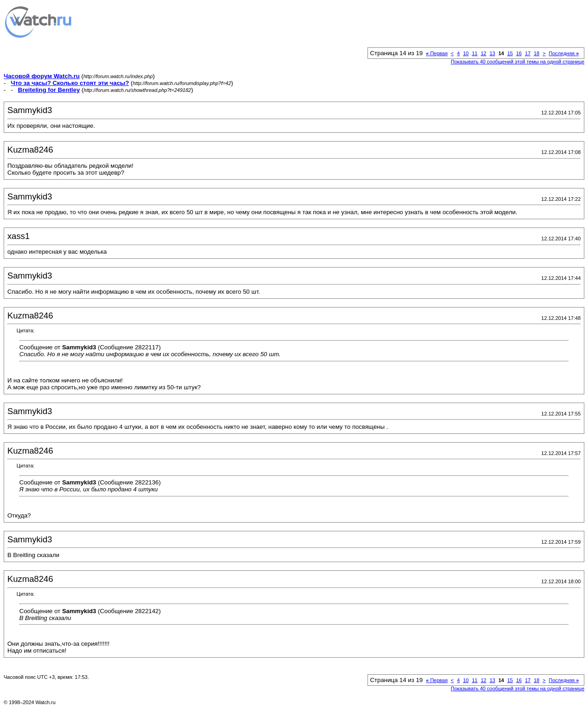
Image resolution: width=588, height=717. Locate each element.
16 (519, 53)
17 (528, 53)
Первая (437, 53)
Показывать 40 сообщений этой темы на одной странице (517, 62)
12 (483, 53)
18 (537, 53)
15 (510, 53)
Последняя (564, 53)
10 (466, 53)
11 (475, 53)
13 (492, 53)
